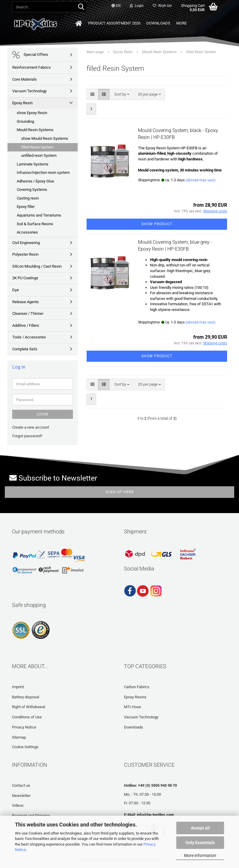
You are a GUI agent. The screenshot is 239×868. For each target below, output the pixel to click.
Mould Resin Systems (35, 130)
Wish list (162, 6)
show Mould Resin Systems (45, 138)
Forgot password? (27, 436)
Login (43, 414)
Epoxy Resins (135, 697)
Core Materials (24, 79)
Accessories (27, 232)
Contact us (21, 785)
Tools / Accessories (29, 337)
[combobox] (122, 95)
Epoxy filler (26, 207)
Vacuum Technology (29, 91)
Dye (16, 290)
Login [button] (137, 6)
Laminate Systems (33, 164)
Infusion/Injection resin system (43, 172)
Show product (157, 224)
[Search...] (81, 7)
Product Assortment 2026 (114, 23)
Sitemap (19, 737)
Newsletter (21, 796)
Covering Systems (32, 190)
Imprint (18, 687)
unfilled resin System (39, 155)
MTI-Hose (132, 707)
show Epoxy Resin (32, 113)
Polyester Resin (25, 254)
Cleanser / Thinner (28, 313)
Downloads (158, 23)
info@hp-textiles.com (155, 815)
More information (200, 855)
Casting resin (28, 198)
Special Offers (30, 55)
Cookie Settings (25, 747)
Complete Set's (25, 349)
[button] (116, 6)
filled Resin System (37, 147)
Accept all (200, 828)
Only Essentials (200, 843)
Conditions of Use (27, 717)
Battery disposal (26, 697)
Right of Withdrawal (29, 707)
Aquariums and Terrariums (39, 215)
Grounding (25, 121)
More (181, 23)
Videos (18, 805)
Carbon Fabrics (137, 687)
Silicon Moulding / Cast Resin (37, 266)
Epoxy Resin (22, 103)
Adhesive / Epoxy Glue (35, 181)
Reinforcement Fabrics (32, 67)
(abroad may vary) (200, 180)
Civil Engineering (26, 243)
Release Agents (26, 302)
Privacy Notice (24, 727)
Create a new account (31, 427)
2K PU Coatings (25, 278)
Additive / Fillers (26, 325)
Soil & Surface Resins (35, 224)
